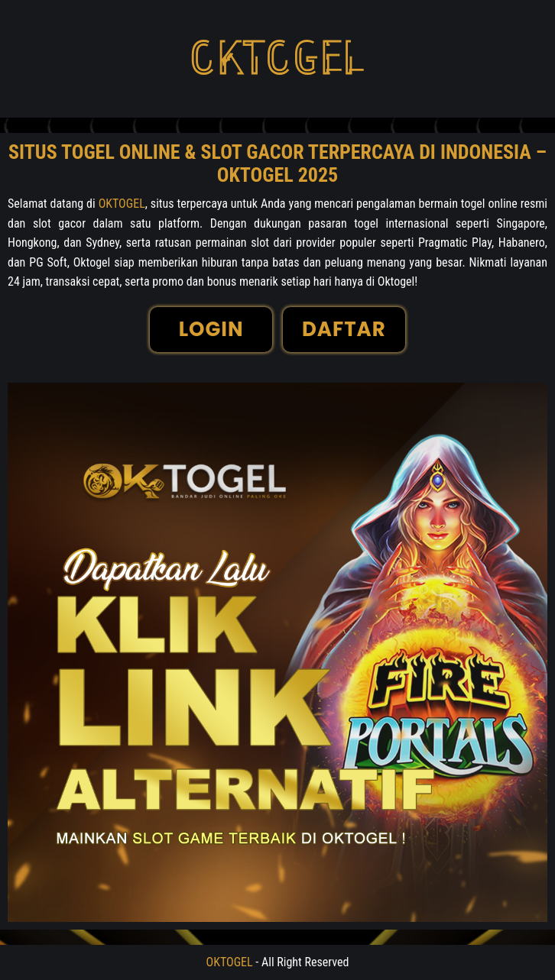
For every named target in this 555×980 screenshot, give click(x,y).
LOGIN (211, 329)
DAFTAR (344, 329)
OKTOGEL (122, 204)
